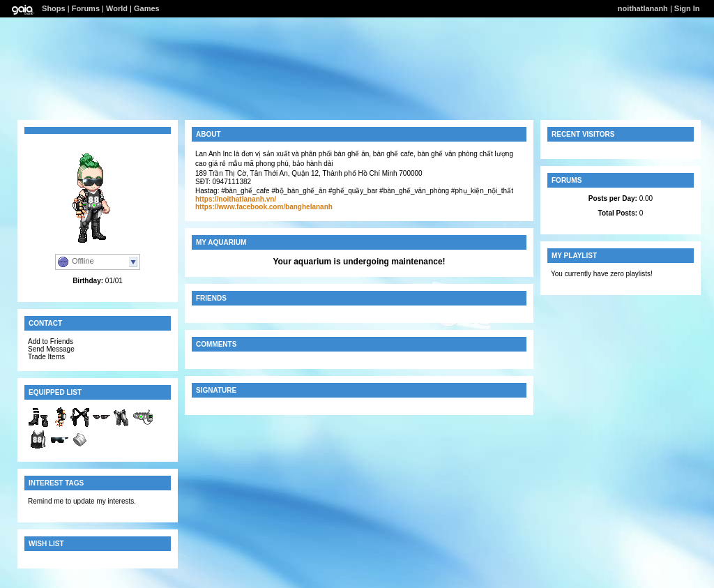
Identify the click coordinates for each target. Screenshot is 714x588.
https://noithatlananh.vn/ (236, 199)
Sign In (687, 8)
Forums (86, 8)
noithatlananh (643, 8)
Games (147, 8)
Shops (54, 8)
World (117, 8)
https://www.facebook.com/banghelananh (264, 207)
